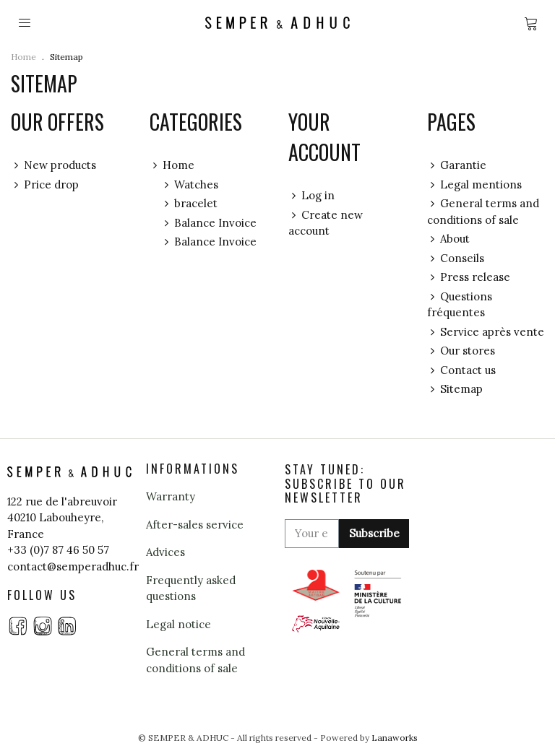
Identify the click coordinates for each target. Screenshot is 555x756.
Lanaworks (395, 738)
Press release (469, 278)
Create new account (326, 223)
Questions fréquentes (460, 304)
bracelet (189, 204)
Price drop (45, 185)
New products (53, 166)
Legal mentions (474, 185)
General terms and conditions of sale (483, 211)
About (448, 239)
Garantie (457, 166)
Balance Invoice (209, 223)
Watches (190, 185)
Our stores (461, 351)
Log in (311, 196)
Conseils (456, 259)
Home (172, 166)
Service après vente (486, 333)
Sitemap (455, 390)
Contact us (461, 371)
